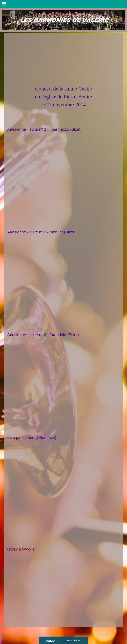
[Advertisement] (63, 60)
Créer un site (73, 640)
